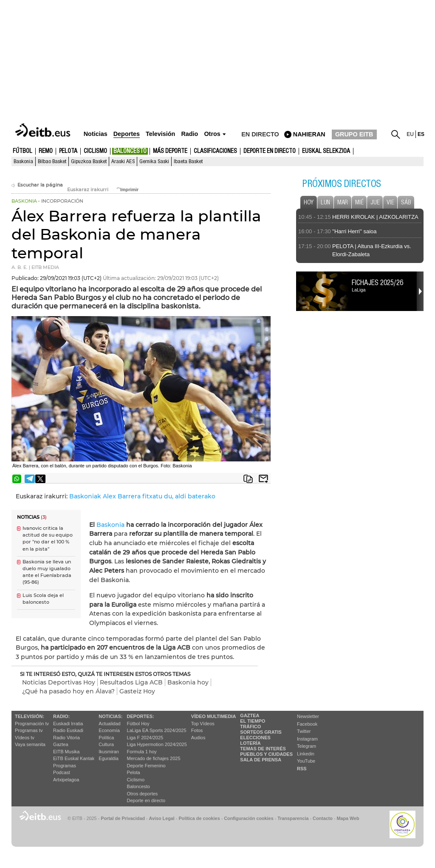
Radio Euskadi (68, 730)
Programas (65, 766)
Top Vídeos (203, 724)
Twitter (304, 731)
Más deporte (170, 151)
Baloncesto (130, 151)
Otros (212, 134)
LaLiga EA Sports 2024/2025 (157, 730)
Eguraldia (108, 758)
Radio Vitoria (66, 738)
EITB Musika (66, 752)
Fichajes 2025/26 (377, 283)
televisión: (30, 716)
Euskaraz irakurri (88, 190)
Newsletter (308, 716)
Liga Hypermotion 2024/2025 (157, 744)
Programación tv (32, 724)
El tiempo (253, 721)
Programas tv (29, 730)
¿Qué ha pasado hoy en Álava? (68, 691)
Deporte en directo (270, 151)
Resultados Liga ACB (131, 682)
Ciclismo (95, 151)
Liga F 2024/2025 (145, 738)
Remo (46, 151)
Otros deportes (143, 794)
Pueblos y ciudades (266, 754)
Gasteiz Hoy (137, 691)
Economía (109, 730)
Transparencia (293, 818)
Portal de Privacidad (123, 818)
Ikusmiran (109, 752)
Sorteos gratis (261, 732)
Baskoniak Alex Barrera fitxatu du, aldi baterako (142, 496)
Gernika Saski (154, 161)
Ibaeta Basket (188, 161)
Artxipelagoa (66, 780)
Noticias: (110, 716)
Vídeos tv (25, 738)
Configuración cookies (249, 818)
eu (410, 134)
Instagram (307, 739)
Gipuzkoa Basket (89, 161)
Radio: (61, 716)
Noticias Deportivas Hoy (59, 682)
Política (106, 738)
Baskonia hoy (188, 682)
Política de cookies (199, 818)
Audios (198, 738)
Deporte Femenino (146, 766)
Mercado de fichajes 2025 (154, 758)
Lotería (250, 743)
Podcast (62, 772)
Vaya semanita (30, 744)
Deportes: (141, 716)
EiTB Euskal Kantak (74, 758)
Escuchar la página (37, 185)
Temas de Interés (263, 749)
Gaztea (61, 744)
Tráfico (250, 727)
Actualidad (109, 724)
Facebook (307, 724)
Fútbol (23, 151)
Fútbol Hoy (138, 724)
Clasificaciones (215, 151)
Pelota (68, 151)
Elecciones (255, 738)
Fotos (197, 730)
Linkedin (306, 754)
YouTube (306, 761)
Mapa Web (348, 818)
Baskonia (23, 161)
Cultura (106, 744)
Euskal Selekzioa (326, 151)
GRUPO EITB (354, 134)
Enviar (263, 479)
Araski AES (123, 161)
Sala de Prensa (261, 760)
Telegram (306, 746)
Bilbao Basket (52, 161)
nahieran (309, 134)
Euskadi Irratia (68, 724)
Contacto (323, 818)
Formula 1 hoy (142, 752)
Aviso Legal (162, 818)
